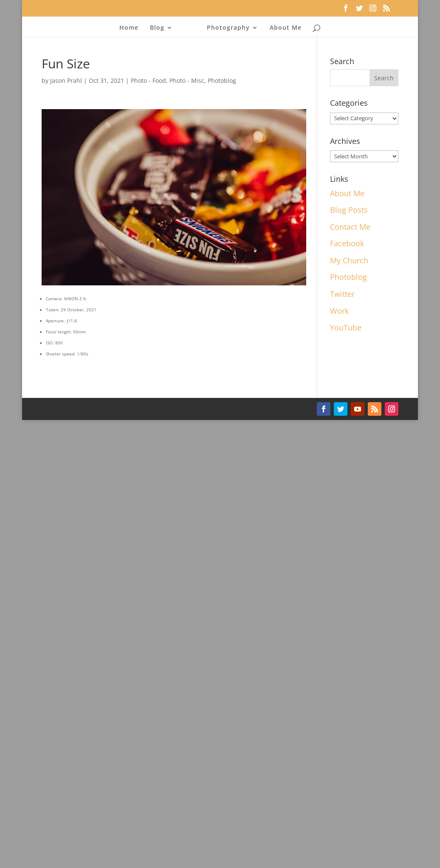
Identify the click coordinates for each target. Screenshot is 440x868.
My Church (349, 260)
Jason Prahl (66, 80)
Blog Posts (349, 210)
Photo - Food (148, 80)
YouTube (346, 327)
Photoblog (222, 80)
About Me (286, 27)
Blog (157, 27)
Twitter (342, 294)
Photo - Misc (187, 80)
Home (129, 27)
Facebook (347, 243)
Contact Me (350, 227)
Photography (228, 27)
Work (339, 311)
